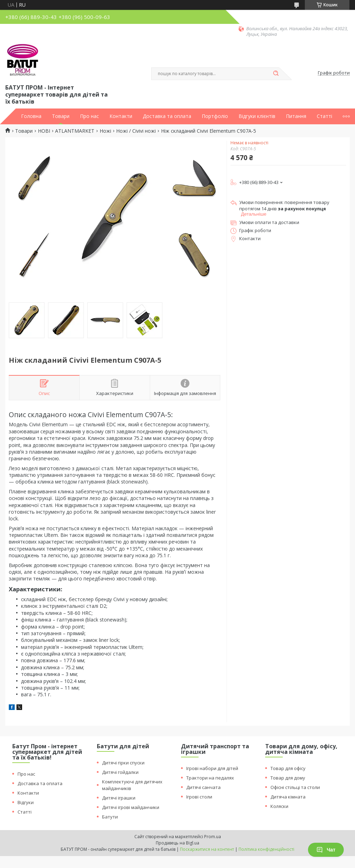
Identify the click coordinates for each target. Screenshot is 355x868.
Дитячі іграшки (119, 798)
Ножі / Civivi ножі (136, 131)
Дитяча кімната (288, 797)
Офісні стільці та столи (295, 787)
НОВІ (44, 131)
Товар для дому (288, 778)
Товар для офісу (288, 768)
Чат (326, 850)
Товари (61, 116)
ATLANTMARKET (75, 131)
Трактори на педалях (210, 778)
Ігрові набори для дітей (212, 768)
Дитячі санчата (203, 787)
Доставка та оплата (167, 116)
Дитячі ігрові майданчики (131, 807)
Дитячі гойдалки (120, 772)
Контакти (121, 116)
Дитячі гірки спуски (123, 763)
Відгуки (26, 802)
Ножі (105, 131)
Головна (31, 116)
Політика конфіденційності (266, 849)
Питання (296, 116)
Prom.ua (213, 837)
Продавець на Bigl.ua (177, 843)
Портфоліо (215, 116)
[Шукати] (276, 74)
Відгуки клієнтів (257, 116)
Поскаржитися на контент (207, 849)
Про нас (89, 116)
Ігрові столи (199, 797)
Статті (324, 116)
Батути (110, 817)
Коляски (279, 806)
